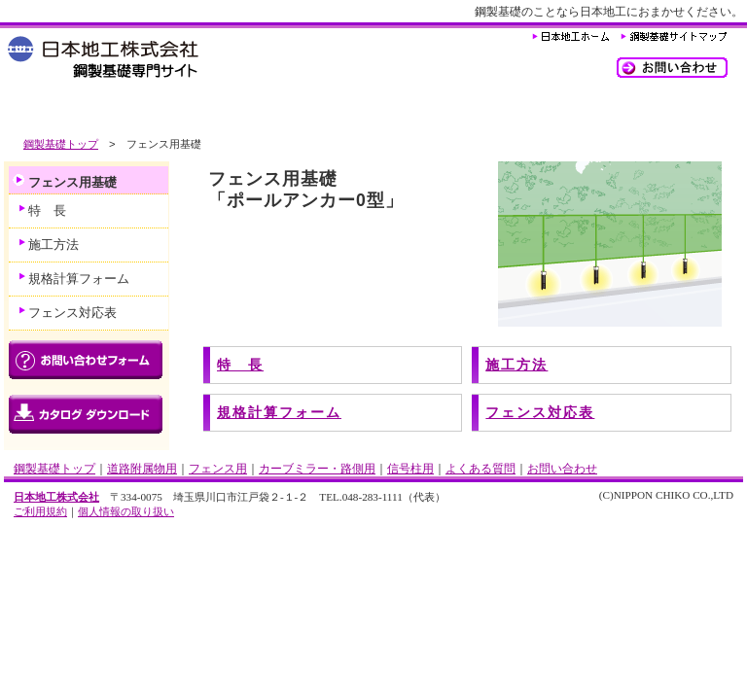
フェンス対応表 (540, 412)
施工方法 (516, 365)
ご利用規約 (40, 511)
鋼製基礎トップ (61, 144)
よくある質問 (558, 110)
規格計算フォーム (279, 412)
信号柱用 (442, 110)
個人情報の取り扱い (126, 511)
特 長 (240, 365)
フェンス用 (179, 110)
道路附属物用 (62, 110)
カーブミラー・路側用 (310, 110)
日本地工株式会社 (56, 497)
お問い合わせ (562, 469)
